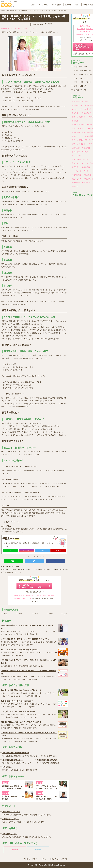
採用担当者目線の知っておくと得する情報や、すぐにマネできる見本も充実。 (30, 754)
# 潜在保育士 (75, 152)
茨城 (66, 614)
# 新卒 (90, 144)
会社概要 (27, 859)
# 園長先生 (74, 121)
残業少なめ (30, 596)
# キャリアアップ (77, 136)
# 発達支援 (86, 148)
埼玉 (36, 614)
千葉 (51, 614)
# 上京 (73, 144)
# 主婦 (86, 171)
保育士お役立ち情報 (37, 24)
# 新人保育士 (18, 28)
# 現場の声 (88, 109)
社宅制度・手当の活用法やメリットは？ (17, 761)
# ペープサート (76, 171)
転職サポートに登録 (72, 5)
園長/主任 (17, 599)
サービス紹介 (43, 5)
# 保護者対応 (82, 140)
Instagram (26, 550)
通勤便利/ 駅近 (19, 596)
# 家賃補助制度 (76, 175)
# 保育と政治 (75, 132)
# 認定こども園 (76, 179)
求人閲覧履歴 (88, 5)
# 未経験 (85, 152)
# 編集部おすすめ (7, 28)
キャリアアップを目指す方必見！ (49, 761)
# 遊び (73, 117)
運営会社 (65, 859)
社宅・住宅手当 (48, 596)
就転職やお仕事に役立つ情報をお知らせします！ (20, 768)
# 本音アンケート (77, 128)
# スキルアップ (76, 109)
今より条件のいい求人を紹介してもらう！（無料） (30, 586)
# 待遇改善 (81, 117)
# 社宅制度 (88, 175)
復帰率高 (38, 596)
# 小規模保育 (75, 148)
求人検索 (32, 5)
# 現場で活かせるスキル (31, 28)
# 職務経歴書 (85, 167)
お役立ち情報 (57, 5)
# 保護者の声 (75, 183)
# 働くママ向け (76, 156)
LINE (10, 550)
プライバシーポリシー (40, 859)
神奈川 (21, 614)
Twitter (42, 550)
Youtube (58, 550)
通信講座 (38, 850)
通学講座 (15, 850)
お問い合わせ (55, 859)
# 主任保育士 (75, 163)
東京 (6, 614)
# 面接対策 (81, 144)
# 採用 (73, 140)
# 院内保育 (86, 183)
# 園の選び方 (87, 113)
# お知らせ (74, 186)
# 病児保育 (74, 167)
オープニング (26, 599)
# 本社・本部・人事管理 (79, 159)
